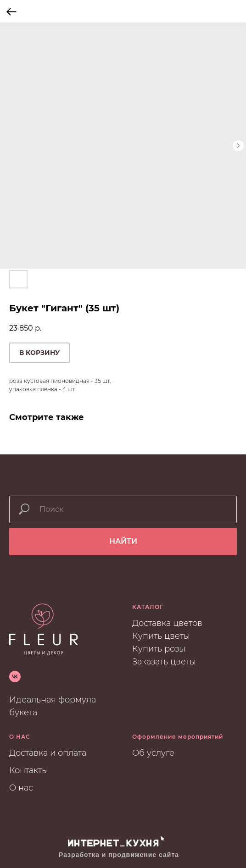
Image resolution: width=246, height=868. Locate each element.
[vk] (15, 677)
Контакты (29, 770)
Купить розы (159, 649)
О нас (21, 788)
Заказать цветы (164, 662)
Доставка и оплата (48, 753)
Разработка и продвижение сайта (119, 855)
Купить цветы (161, 636)
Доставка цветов (167, 623)
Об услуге (153, 753)
